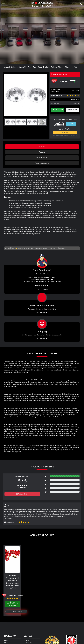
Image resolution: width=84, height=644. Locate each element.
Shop (6, 643)
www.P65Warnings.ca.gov (57, 248)
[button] (44, 95)
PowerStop (75, 99)
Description (42, 147)
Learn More (71, 124)
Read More (42, 313)
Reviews (42, 152)
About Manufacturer (42, 163)
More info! (75, 91)
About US (27, 640)
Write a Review (22, 494)
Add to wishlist (72, 110)
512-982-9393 (26, 216)
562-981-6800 (57, 216)
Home (6, 640)
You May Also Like (42, 158)
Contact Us (28, 643)
